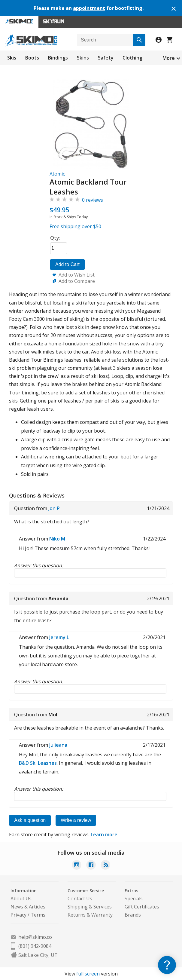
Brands (133, 915)
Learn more (104, 835)
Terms (38, 915)
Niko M (57, 539)
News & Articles (28, 907)
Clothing (132, 58)
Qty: (55, 238)
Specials (134, 899)
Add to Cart (67, 264)
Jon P (54, 508)
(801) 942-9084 (35, 946)
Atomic (57, 174)
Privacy (18, 915)
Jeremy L (59, 637)
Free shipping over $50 (75, 226)
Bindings (58, 58)
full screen (88, 974)
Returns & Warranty (90, 915)
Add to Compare (77, 281)
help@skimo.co (35, 937)
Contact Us (80, 899)
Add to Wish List (77, 275)
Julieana (58, 745)
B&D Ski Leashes (38, 763)
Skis (12, 58)
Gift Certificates (142, 907)
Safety (106, 58)
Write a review (76, 820)
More (169, 58)
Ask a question (30, 820)
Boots (32, 58)
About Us (21, 899)
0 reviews (93, 200)
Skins (83, 58)
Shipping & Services (90, 907)
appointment (89, 8)
